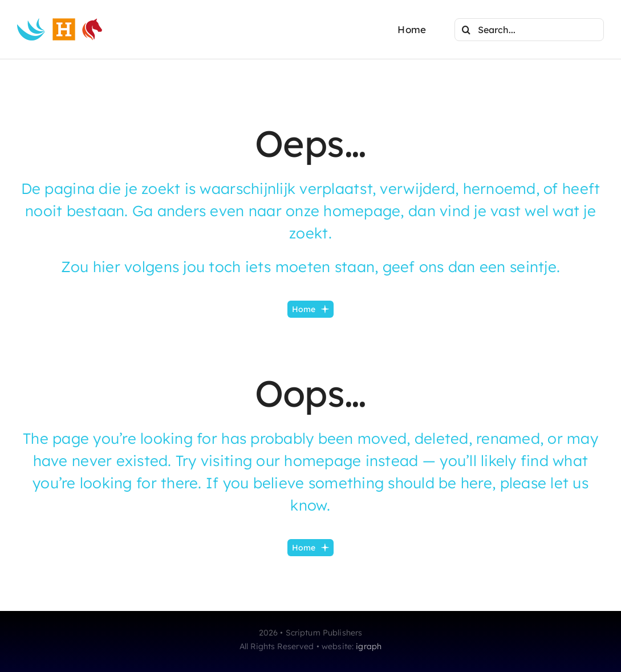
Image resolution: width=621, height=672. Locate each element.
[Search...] (529, 30)
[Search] (466, 30)
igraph (369, 646)
